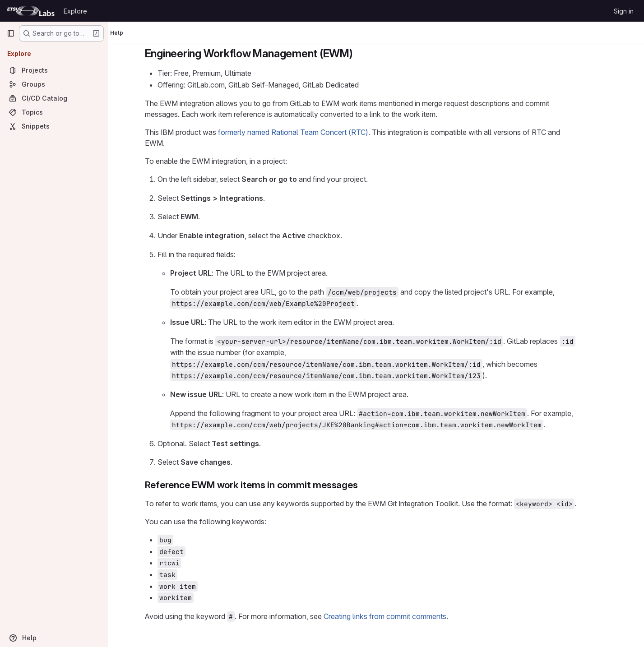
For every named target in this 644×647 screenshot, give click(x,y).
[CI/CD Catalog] (54, 98)
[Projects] (54, 70)
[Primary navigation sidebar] (11, 33)
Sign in (624, 11)
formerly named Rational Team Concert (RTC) (308, 132)
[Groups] (54, 84)
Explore (75, 11)
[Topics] (54, 112)
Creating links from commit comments (400, 616)
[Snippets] (54, 126)
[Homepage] (31, 11)
